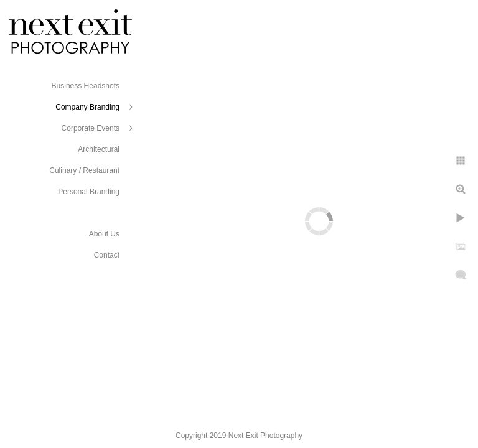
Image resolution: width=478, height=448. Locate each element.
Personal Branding (89, 192)
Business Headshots (86, 86)
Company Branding (87, 107)
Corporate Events (91, 128)
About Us (104, 234)
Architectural (99, 149)
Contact (107, 255)
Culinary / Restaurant (84, 170)
